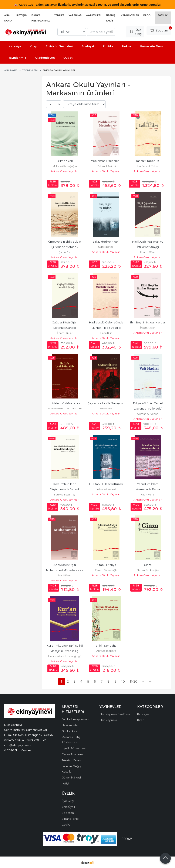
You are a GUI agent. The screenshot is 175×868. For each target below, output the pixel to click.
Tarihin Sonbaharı (106, 646)
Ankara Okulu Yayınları (65, 171)
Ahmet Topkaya (106, 651)
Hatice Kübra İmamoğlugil (65, 656)
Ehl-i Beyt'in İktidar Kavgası (148, 322)
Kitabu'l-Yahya (106, 565)
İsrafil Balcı (65, 575)
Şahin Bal (65, 252)
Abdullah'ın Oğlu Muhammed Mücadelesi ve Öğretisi (65, 570)
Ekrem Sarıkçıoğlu (106, 570)
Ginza (148, 565)
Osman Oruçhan (148, 414)
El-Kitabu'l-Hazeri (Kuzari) (106, 484)
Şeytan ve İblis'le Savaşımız (106, 403)
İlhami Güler (148, 252)
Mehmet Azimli (106, 166)
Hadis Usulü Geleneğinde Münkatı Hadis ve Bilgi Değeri (107, 328)
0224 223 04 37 (14, 740)
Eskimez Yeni (65, 161)
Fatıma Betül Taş (65, 494)
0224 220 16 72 (36, 740)
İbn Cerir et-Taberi (148, 166)
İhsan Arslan (148, 328)
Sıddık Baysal (106, 247)
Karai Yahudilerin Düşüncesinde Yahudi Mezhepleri (65, 489)
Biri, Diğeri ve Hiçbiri (106, 242)
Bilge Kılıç (106, 333)
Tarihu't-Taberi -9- (148, 161)
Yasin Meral (106, 408)
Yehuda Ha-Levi (106, 489)
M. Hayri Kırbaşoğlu (65, 166)
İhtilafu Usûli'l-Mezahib (65, 403)
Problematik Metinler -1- (106, 161)
